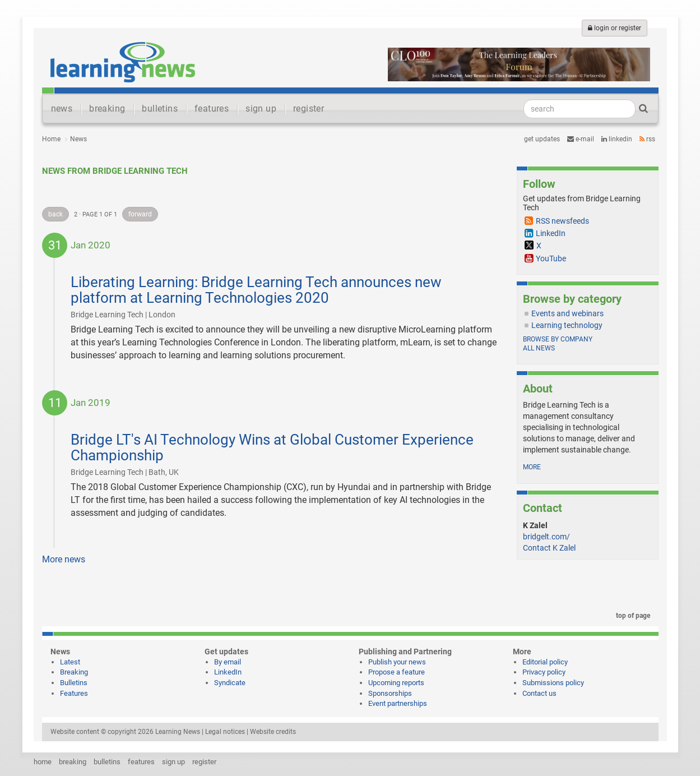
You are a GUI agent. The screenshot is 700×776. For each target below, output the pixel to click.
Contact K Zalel (549, 548)
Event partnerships (398, 703)
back (55, 214)
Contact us (539, 693)
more (532, 467)
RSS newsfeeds (562, 221)
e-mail (581, 139)
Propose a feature (397, 672)
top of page (631, 616)
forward (140, 214)
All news (539, 348)
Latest (70, 662)
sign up (261, 108)
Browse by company (558, 339)
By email (228, 662)
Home (51, 139)
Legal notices (225, 732)
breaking (107, 108)
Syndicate (230, 683)
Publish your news (397, 662)
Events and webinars (567, 313)
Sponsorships (390, 693)
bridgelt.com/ (546, 537)
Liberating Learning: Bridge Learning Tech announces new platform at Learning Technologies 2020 (256, 290)
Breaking (74, 672)
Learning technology (567, 325)
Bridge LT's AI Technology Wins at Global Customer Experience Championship (272, 448)
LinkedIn (617, 139)
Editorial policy (545, 662)
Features (74, 693)
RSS (647, 139)
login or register (615, 28)
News (78, 139)
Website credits (273, 732)
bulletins (160, 108)
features (212, 108)
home (43, 762)
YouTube (551, 258)
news (62, 108)
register (309, 108)
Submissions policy (553, 683)
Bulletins (74, 683)
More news (64, 559)
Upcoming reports (396, 683)
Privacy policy (544, 672)
